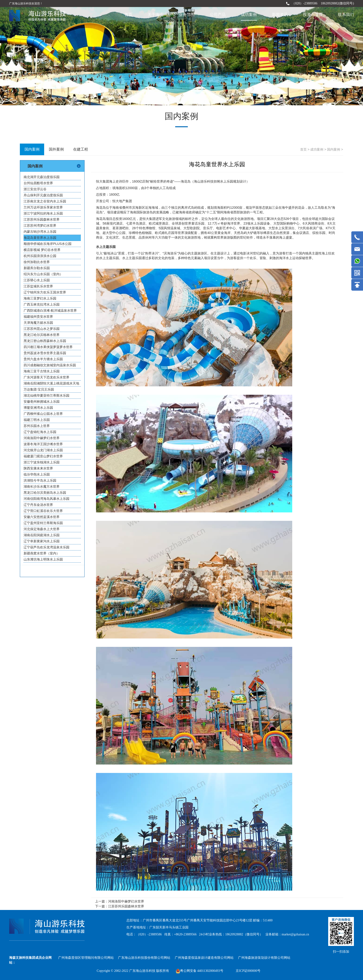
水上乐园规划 (230, 181)
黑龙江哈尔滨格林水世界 (42, 335)
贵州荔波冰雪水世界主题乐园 (45, 353)
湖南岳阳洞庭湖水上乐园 (42, 535)
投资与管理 (313, 15)
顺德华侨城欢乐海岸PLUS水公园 (48, 244)
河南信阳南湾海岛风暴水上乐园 (46, 499)
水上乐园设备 (260, 223)
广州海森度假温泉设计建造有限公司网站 (204, 958)
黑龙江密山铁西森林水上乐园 (45, 341)
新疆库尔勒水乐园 (37, 268)
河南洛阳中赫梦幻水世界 (42, 438)
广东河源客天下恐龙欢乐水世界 (46, 377)
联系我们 (346, 15)
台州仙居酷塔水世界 (38, 183)
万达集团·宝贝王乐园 (39, 389)
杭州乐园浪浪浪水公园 (40, 256)
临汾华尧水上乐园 (37, 474)
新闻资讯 (280, 15)
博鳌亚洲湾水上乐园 (38, 408)
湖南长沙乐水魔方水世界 (42, 486)
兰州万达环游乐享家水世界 (43, 207)
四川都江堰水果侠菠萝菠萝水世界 (48, 347)
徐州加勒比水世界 (37, 262)
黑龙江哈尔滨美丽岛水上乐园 (45, 493)
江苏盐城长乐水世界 (38, 286)
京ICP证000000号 (248, 971)
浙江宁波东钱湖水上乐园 (42, 462)
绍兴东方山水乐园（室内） (43, 274)
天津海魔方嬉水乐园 (38, 323)
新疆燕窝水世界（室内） (42, 553)
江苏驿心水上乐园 (37, 280)
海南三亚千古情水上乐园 (42, 371)
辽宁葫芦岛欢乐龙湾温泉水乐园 (46, 547)
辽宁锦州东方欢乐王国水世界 (45, 292)
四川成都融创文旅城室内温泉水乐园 (50, 365)
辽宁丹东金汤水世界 (38, 505)
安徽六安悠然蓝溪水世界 (42, 517)
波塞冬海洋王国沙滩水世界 (43, 444)
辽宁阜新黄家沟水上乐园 (42, 541)
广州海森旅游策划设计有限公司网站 (264, 958)
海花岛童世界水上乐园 (40, 238)
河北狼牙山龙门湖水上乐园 (43, 450)
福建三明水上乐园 (37, 420)
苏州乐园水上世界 (37, 426)
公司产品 (218, 15)
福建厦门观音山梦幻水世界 (43, 456)
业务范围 (187, 15)
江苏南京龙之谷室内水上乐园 (45, 201)
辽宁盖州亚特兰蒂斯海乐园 (43, 523)
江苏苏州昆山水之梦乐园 (42, 329)
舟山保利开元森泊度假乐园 (43, 195)
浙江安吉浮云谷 (35, 189)
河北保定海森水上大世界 (42, 529)
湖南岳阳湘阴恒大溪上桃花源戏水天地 (51, 383)
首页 (128, 15)
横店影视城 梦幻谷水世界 (42, 250)
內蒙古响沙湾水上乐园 (40, 232)
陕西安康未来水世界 (38, 468)
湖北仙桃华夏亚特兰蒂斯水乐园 (46, 395)
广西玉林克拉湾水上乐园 (42, 304)
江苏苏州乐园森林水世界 (42, 219)
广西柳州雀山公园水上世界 (43, 414)
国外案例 (56, 149)
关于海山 (156, 15)
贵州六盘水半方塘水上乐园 (43, 359)
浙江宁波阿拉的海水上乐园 (43, 213)
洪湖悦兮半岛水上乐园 (40, 480)
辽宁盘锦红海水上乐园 (40, 432)
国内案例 (334, 149)
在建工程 (81, 149)
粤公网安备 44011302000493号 (200, 971)
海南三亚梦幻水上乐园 (40, 298)
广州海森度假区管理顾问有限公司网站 (86, 958)
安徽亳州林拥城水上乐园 (42, 402)
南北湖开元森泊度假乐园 (42, 177)
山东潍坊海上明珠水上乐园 (43, 559)
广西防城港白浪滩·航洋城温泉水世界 (50, 310)
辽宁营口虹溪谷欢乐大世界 (43, 511)
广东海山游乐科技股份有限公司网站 (144, 958)
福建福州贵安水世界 (38, 317)
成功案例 (249, 15)
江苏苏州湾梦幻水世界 (40, 226)
